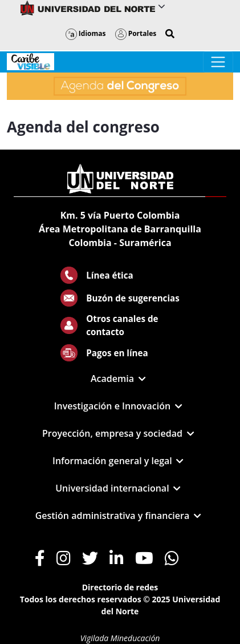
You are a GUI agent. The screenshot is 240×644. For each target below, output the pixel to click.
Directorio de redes (120, 587)
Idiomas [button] (86, 33)
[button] (170, 34)
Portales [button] (136, 33)
